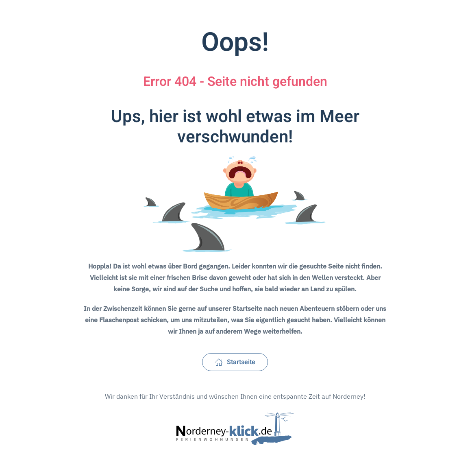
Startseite (235, 362)
